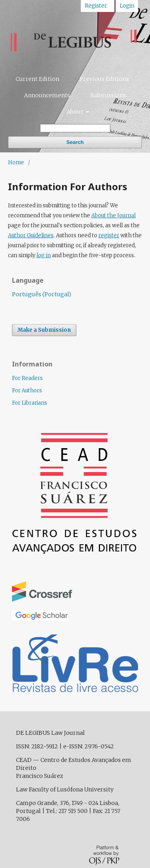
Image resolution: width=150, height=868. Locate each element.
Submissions (108, 95)
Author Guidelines (31, 235)
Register (96, 6)
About (75, 112)
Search (75, 142)
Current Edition (37, 79)
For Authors (27, 391)
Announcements (47, 95)
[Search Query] (75, 128)
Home (16, 162)
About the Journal (113, 216)
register (109, 235)
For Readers (27, 378)
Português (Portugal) (42, 294)
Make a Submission (44, 330)
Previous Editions (104, 79)
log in (44, 255)
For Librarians (30, 403)
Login (127, 6)
